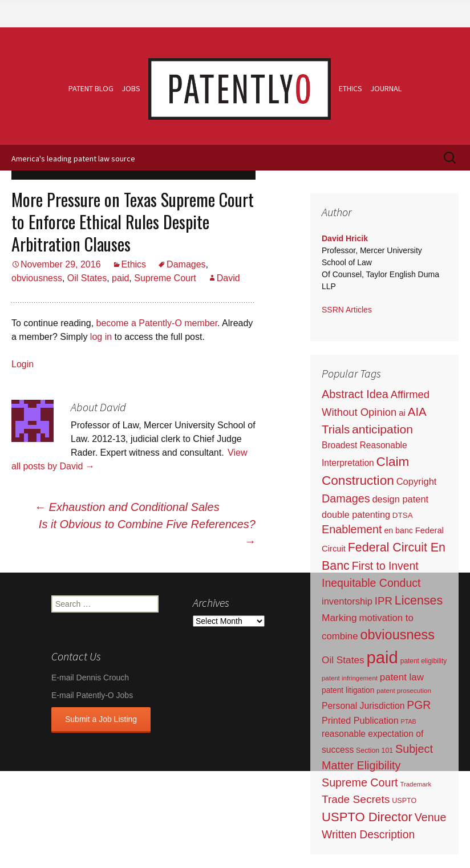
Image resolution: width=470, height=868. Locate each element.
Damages (186, 264)
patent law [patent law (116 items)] (402, 677)
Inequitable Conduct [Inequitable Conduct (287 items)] (371, 583)
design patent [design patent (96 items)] (400, 499)
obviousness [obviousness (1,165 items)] (397, 635)
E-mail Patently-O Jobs (92, 695)
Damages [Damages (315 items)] (346, 498)
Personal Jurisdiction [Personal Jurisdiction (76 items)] (363, 706)
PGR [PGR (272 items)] (419, 705)
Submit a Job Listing (101, 719)
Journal (386, 88)
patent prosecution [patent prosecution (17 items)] (404, 690)
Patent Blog (91, 88)
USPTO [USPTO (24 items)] (404, 801)
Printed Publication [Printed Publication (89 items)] (360, 720)
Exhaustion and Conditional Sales (127, 507)
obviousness (37, 278)
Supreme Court (165, 278)
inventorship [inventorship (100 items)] (347, 601)
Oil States (87, 278)
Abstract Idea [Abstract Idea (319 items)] (355, 394)
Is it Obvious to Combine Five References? (147, 533)
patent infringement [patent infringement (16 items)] (350, 678)
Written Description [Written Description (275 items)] (368, 834)
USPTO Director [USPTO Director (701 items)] (367, 817)
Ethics (351, 88)
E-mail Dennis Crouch (90, 678)
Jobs (131, 88)
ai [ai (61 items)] (402, 413)
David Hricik (345, 238)
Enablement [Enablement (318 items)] (352, 529)
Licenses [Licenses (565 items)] (419, 601)
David (228, 278)
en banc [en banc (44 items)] (398, 530)
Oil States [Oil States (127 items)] (343, 660)
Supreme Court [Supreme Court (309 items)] (360, 782)
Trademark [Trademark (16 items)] (416, 784)
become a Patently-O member (157, 323)
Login (23, 364)
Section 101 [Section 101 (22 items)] (374, 751)
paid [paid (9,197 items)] (382, 657)
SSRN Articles (347, 310)
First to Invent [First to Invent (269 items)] (385, 566)
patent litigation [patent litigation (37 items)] (348, 690)
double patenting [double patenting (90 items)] (356, 514)
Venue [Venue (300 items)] (431, 817)
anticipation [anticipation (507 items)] (382, 429)
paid (120, 278)
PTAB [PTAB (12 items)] (409, 721)
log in (101, 337)
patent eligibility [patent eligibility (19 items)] (424, 661)
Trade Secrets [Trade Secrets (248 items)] (356, 799)
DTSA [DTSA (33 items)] (403, 515)
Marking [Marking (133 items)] (339, 618)
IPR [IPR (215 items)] (384, 601)
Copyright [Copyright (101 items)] (417, 482)
